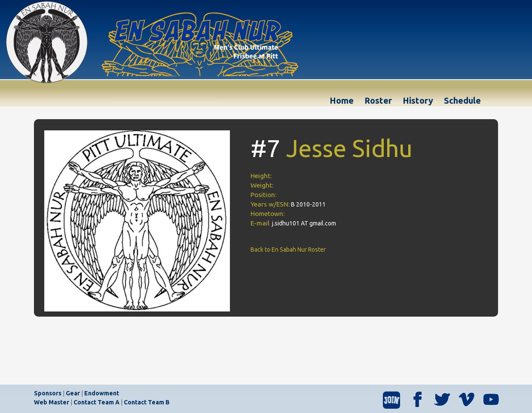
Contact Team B (147, 402)
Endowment (102, 393)
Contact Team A (96, 402)
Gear (73, 393)
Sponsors (48, 393)
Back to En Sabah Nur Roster (288, 250)
